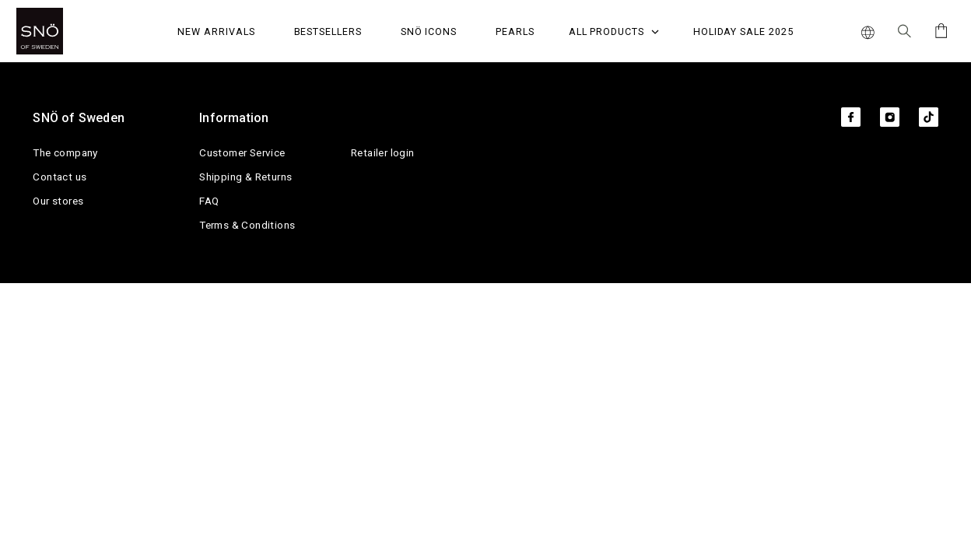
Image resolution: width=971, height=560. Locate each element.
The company (65, 152)
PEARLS (515, 31)
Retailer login (383, 152)
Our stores (58, 201)
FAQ (209, 201)
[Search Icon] (904, 31)
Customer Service (242, 152)
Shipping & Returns (245, 177)
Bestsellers (328, 31)
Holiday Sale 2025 (743, 31)
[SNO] (69, 31)
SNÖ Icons (429, 31)
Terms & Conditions (247, 225)
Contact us (60, 177)
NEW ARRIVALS (216, 31)
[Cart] (939, 31)
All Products (614, 31)
